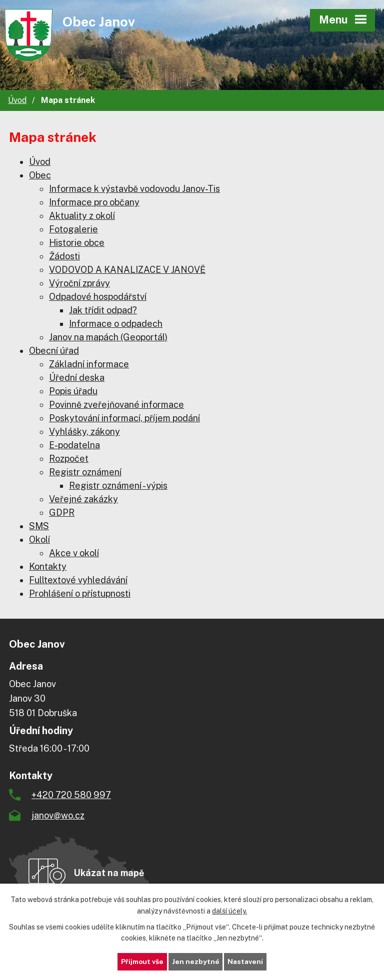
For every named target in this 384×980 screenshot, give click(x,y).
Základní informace (89, 364)
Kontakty (48, 566)
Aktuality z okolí (82, 216)
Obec (40, 175)
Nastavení (246, 962)
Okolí (39, 539)
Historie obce (77, 243)
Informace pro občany (94, 202)
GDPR (62, 512)
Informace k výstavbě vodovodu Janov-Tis (134, 189)
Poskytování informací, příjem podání (124, 418)
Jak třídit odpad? (103, 310)
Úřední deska (77, 378)
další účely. (229, 911)
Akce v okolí (74, 553)
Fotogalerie (73, 229)
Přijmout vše (142, 962)
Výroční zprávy (79, 283)
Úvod (17, 100)
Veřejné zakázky (83, 499)
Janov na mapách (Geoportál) (108, 337)
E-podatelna (74, 445)
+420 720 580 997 (71, 795)
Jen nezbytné (196, 962)
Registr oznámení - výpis (118, 486)
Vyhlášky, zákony (84, 432)
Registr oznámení (85, 472)
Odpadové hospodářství (98, 297)
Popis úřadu (73, 391)
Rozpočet (69, 459)
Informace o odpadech (116, 324)
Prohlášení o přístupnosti (80, 593)
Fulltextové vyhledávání (78, 580)
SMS (39, 526)
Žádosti (64, 256)
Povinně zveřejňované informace (116, 405)
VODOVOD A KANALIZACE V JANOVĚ (127, 270)
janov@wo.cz (58, 815)
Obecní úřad (54, 351)
